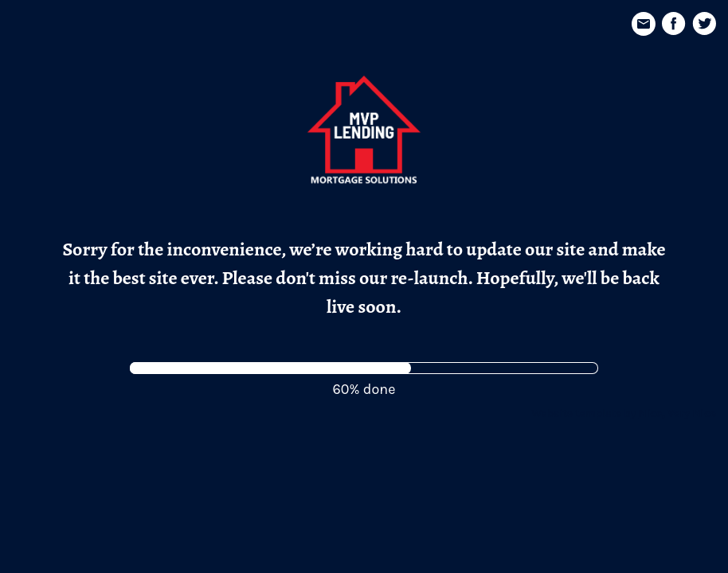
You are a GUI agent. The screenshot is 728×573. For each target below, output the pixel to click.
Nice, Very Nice (677, 413)
